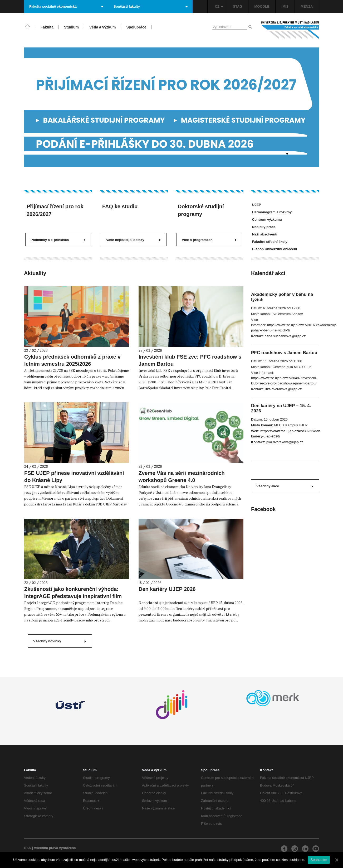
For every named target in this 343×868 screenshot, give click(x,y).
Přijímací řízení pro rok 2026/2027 (55, 210)
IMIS (285, 6)
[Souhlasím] (336, 860)
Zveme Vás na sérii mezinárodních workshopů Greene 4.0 (182, 477)
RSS (28, 848)
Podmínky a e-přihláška (58, 240)
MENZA (307, 6)
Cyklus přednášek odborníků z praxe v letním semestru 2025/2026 (72, 360)
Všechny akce (285, 486)
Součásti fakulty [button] (151, 6)
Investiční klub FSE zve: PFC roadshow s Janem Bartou (190, 360)
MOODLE (262, 6)
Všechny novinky (60, 641)
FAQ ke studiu (120, 206)
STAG (237, 6)
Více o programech (209, 240)
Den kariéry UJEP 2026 (167, 589)
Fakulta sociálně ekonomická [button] (66, 6)
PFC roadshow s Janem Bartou (284, 353)
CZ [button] (219, 6)
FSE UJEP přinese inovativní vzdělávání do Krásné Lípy (74, 477)
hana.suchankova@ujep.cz (285, 336)
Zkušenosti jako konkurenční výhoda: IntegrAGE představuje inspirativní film (73, 593)
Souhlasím (319, 860)
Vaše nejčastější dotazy (133, 240)
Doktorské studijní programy (201, 210)
